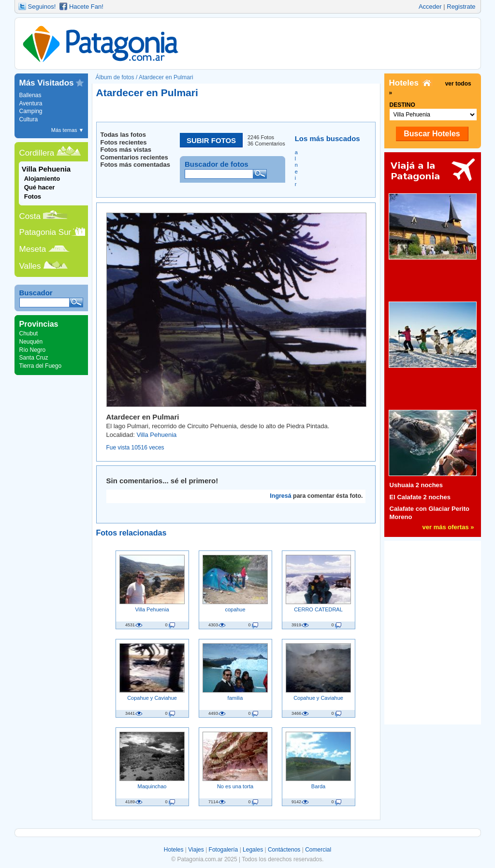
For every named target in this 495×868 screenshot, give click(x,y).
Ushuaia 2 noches (416, 485)
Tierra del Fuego (41, 366)
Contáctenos (284, 850)
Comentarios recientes (134, 157)
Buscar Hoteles (432, 134)
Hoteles (174, 850)
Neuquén (31, 342)
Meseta (33, 249)
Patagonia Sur (45, 232)
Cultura (29, 119)
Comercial (318, 850)
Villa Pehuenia (156, 435)
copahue (235, 609)
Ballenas (30, 95)
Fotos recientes (124, 142)
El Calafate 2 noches (420, 497)
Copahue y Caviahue (152, 698)
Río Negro (33, 350)
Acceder (430, 7)
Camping (31, 111)
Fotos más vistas (126, 150)
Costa (30, 216)
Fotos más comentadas (136, 165)
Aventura (31, 103)
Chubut (29, 333)
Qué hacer (40, 187)
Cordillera (37, 153)
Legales (253, 850)
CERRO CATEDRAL (318, 609)
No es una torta (235, 786)
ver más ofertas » (448, 527)
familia (235, 698)
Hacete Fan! (86, 7)
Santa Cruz (34, 358)
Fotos (33, 196)
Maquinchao (152, 786)
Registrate (461, 7)
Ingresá (280, 496)
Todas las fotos (123, 135)
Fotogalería (224, 850)
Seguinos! (42, 7)
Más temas (68, 130)
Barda (318, 786)
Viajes (196, 850)
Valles (30, 266)
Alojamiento (42, 179)
